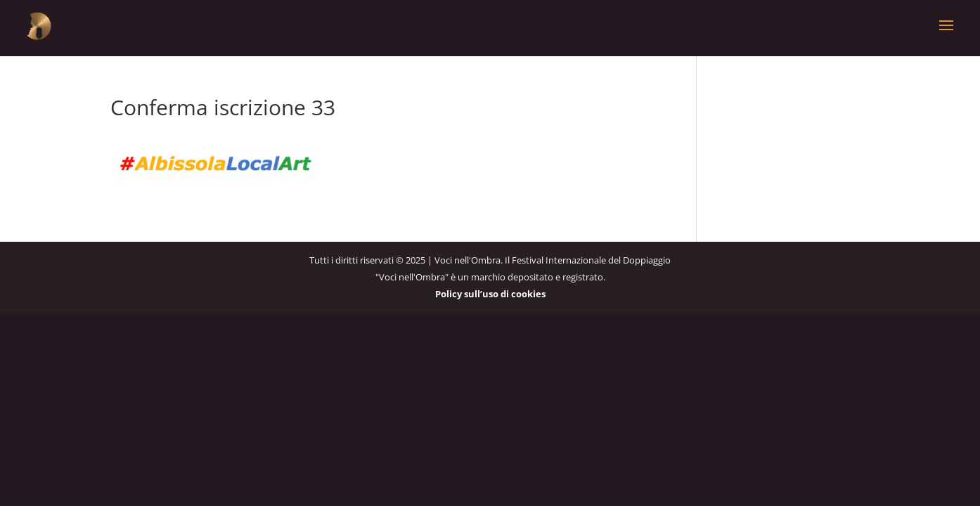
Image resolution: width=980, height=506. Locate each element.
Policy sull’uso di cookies (490, 294)
